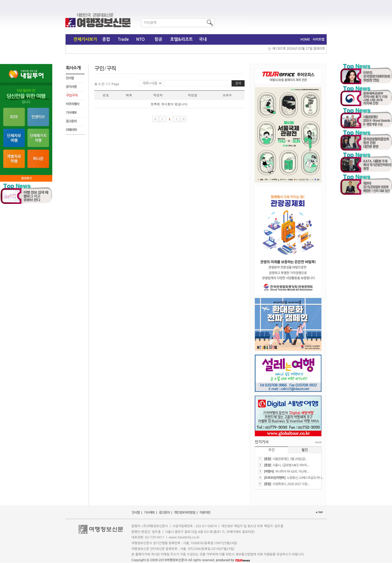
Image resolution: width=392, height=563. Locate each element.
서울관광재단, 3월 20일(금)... (290, 459)
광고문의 (71, 121)
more (318, 442)
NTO (140, 39)
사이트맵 (318, 39)
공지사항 (71, 87)
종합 (106, 39)
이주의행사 (73, 104)
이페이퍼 (71, 130)
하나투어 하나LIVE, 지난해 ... (292, 472)
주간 (272, 450)
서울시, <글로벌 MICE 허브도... (291, 465)
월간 (305, 450)
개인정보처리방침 (185, 513)
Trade (123, 39)
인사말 (70, 78)
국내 (203, 39)
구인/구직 (72, 95)
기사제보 (71, 113)
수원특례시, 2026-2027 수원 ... (291, 484)
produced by (233, 560)
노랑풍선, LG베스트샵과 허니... (305, 478)
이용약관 (205, 513)
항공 (158, 39)
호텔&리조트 (181, 39)
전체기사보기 (85, 39)
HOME (305, 39)
